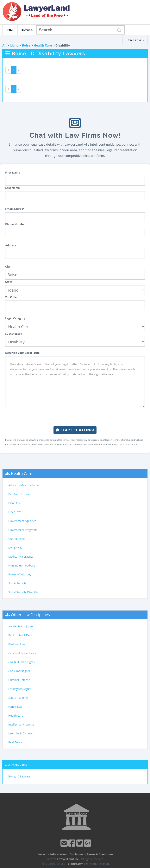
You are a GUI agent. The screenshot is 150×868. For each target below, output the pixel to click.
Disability (14, 503)
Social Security (17, 583)
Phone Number (16, 224)
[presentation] (75, 417)
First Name (13, 172)
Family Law (15, 707)
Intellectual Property (21, 724)
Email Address (15, 209)
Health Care (43, 45)
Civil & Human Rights (22, 662)
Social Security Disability (23, 592)
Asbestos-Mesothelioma (23, 485)
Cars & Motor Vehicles (22, 653)
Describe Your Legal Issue (22, 353)
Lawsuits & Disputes (21, 733)
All (4, 45)
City (8, 266)
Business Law (17, 644)
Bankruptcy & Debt (20, 635)
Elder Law (14, 512)
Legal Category (15, 318)
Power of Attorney (20, 574)
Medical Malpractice (21, 557)
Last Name (12, 188)
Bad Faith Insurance (21, 494)
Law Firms (135, 40)
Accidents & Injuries (21, 626)
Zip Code (11, 297)
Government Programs (23, 530)
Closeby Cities (18, 765)
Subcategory (14, 334)
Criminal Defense (19, 680)
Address (11, 245)
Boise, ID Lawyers (19, 776)
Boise (26, 45)
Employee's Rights (20, 689)
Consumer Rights (19, 671)
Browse (27, 30)
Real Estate (15, 742)
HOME (10, 30)
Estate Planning (18, 698)
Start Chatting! (75, 430)
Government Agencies (22, 521)
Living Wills (15, 548)
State (9, 282)
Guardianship (17, 539)
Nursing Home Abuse (22, 565)
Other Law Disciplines (30, 615)
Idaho (14, 45)
